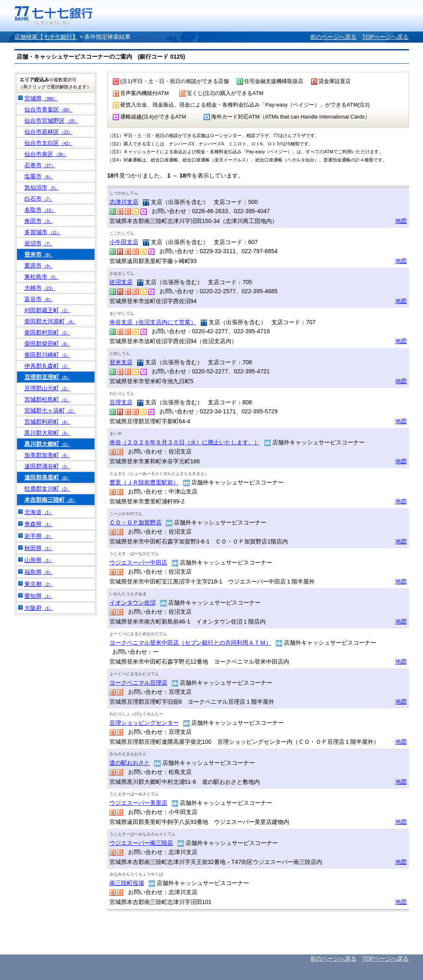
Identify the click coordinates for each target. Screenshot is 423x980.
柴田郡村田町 (48, 332)
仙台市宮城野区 (51, 121)
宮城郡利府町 (48, 422)
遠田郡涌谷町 (48, 466)
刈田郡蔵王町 (48, 310)
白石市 (39, 199)
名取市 (40, 210)
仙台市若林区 (49, 132)
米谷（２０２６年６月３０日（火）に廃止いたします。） (185, 442)
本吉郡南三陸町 (50, 500)
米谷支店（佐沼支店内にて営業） (153, 322)
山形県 (39, 560)
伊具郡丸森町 (48, 366)
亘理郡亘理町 (48, 377)
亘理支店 (121, 402)
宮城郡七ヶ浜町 (50, 411)
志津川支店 (124, 202)
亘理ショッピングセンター (144, 723)
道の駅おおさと (130, 763)
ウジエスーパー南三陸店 (141, 843)
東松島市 (42, 277)
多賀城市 (43, 232)
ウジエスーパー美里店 (138, 803)
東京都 (39, 584)
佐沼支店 (121, 282)
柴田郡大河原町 (50, 321)
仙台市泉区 (46, 154)
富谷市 (39, 299)
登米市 (39, 254)
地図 (401, 221)
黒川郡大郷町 (48, 444)
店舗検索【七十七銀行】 (46, 37)
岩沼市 (39, 243)
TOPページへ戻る (386, 37)
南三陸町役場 (127, 883)
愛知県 (39, 596)
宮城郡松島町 (48, 399)
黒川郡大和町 (48, 433)
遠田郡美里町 (48, 477)
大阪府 (39, 608)
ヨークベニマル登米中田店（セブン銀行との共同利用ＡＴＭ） (190, 643)
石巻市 (40, 165)
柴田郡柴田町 (48, 344)
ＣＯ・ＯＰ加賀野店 (135, 522)
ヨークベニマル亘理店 (138, 683)
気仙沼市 (42, 187)
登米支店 (121, 362)
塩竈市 (39, 176)
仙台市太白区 (49, 143)
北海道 (39, 512)
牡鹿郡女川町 (48, 489)
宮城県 (41, 98)
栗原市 (39, 266)
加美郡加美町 (48, 455)
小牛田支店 (124, 242)
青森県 (39, 524)
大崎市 (40, 288)
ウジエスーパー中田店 (138, 562)
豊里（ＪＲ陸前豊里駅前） (144, 482)
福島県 (39, 572)
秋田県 (39, 548)
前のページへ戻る (333, 37)
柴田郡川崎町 (48, 355)
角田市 (39, 221)
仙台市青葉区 (49, 109)
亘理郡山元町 (48, 388)
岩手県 (39, 536)
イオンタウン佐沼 (133, 603)
